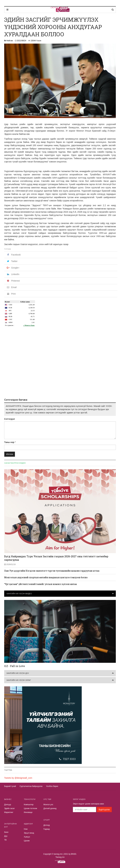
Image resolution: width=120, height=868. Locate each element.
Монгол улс (48, 805)
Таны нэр (9, 442)
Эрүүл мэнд (29, 833)
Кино (6, 832)
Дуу (6, 836)
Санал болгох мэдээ (15, 463)
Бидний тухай (10, 786)
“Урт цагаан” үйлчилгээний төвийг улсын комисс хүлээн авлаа (40, 584)
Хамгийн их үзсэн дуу (18, 673)
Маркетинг (9, 812)
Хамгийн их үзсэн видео (19, 594)
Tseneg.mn (60, 857)
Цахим (27, 841)
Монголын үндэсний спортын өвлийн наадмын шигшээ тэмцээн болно (46, 577)
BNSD (74, 854)
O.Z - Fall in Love (14, 666)
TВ (5, 840)
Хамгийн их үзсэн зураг (19, 680)
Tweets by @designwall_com (18, 778)
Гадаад (47, 829)
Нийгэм (10, 41)
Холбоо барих (52, 786)
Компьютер (29, 805)
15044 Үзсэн (36, 41)
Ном (26, 829)
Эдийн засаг (9, 808)
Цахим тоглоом (30, 808)
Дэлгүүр (8, 805)
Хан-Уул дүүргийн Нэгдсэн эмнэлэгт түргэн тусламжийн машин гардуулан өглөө (52, 571)
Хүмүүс (27, 837)
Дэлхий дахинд (50, 808)
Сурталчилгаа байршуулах (31, 786)
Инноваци (28, 812)
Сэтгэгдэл (10, 419)
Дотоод (47, 825)
